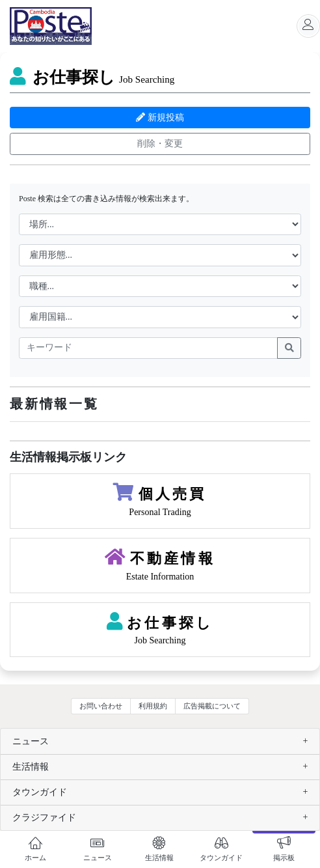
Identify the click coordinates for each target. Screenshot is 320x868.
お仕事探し (92, 77)
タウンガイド (40, 792)
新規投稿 (160, 118)
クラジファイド (44, 818)
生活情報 (31, 767)
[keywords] (148, 348)
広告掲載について (212, 706)
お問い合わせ (101, 706)
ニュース (31, 741)
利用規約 (153, 706)
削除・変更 (160, 144)
